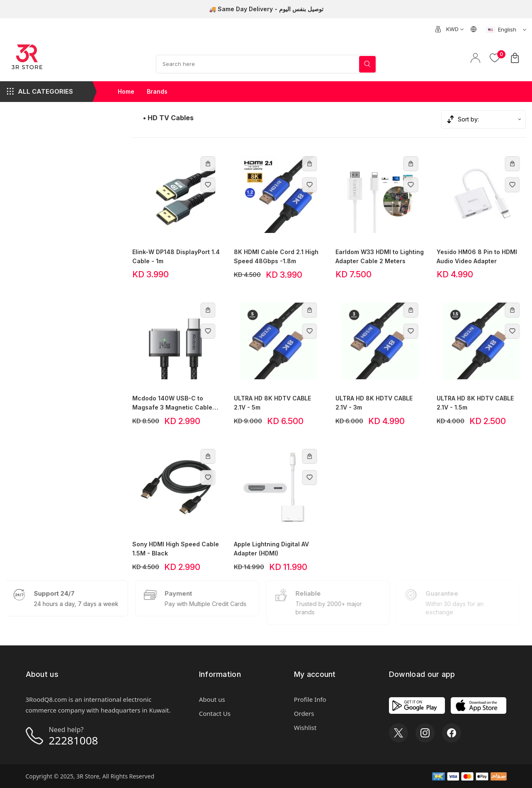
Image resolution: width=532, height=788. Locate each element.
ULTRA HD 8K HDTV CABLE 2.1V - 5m (272, 403)
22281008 (74, 740)
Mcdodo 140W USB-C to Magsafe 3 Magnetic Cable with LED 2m (172, 403)
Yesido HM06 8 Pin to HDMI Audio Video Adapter (477, 256)
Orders (304, 713)
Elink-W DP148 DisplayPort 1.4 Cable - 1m (176, 256)
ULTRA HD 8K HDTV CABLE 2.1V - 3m (374, 403)
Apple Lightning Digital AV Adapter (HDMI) (271, 549)
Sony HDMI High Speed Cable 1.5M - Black (176, 549)
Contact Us (215, 713)
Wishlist (305, 727)
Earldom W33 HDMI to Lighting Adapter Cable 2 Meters (380, 256)
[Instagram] (425, 733)
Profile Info (310, 699)
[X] (398, 733)
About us (212, 699)
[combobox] (454, 29)
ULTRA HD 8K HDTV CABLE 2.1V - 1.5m (475, 403)
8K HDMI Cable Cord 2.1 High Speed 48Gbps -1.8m (276, 256)
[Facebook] (452, 733)
